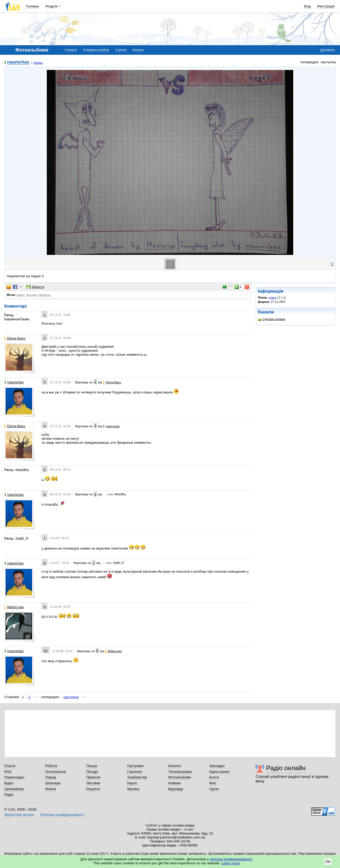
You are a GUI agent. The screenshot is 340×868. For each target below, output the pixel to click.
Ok (328, 861)
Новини (174, 783)
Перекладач (14, 777)
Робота (51, 766)
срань (38, 63)
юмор (21, 295)
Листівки (93, 783)
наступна (71, 697)
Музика (133, 789)
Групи (214, 789)
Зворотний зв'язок (19, 815)
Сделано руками (271, 319)
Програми (135, 766)
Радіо (9, 794)
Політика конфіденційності (62, 815)
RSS (8, 772)
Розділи (52, 6)
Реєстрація (326, 6)
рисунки (31, 295)
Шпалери (53, 783)
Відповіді (176, 789)
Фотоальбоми (179, 777)
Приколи (93, 777)
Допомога (328, 50)
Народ (50, 777)
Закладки (217, 766)
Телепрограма (180, 772)
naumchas (18, 62)
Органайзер (14, 789)
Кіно (213, 783)
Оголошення (56, 772)
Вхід (308, 6)
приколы (44, 295)
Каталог (175, 766)
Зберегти (35, 287)
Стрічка (121, 50)
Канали (138, 50)
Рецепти (93, 789)
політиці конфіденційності (231, 859)
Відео (9, 783)
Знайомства (137, 777)
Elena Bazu (15, 338)
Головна (33, 6)
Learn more (231, 863)
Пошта (10, 766)
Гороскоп (135, 772)
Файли (51, 789)
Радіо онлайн (286, 768)
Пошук (92, 766)
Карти (132, 783)
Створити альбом (96, 50)
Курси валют (220, 772)
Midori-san (14, 607)
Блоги (214, 777)
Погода (92, 772)
